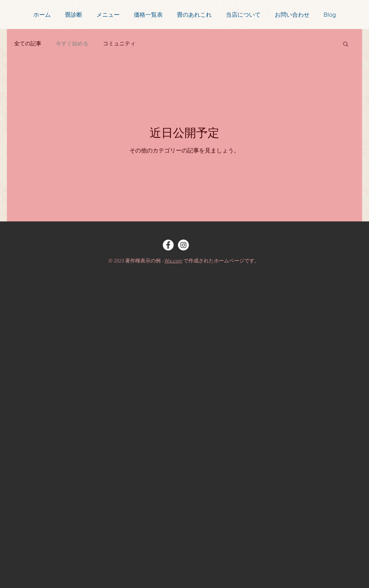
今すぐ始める (72, 44)
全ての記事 (28, 44)
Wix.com (173, 261)
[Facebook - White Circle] (168, 245)
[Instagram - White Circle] (183, 245)
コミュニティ (119, 44)
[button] (346, 44)
